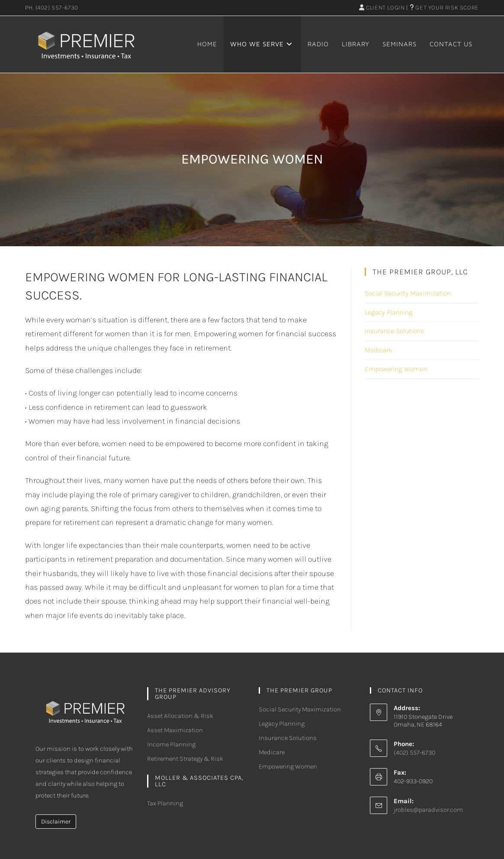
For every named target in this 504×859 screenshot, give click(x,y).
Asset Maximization (175, 730)
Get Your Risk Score (444, 8)
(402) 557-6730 (57, 8)
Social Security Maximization (408, 293)
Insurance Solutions (394, 331)
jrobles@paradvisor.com (428, 810)
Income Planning (171, 744)
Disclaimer (56, 822)
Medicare (378, 350)
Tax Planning (165, 803)
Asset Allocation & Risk (180, 716)
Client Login (382, 8)
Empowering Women (396, 369)
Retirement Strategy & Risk (185, 759)
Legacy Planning (389, 312)
